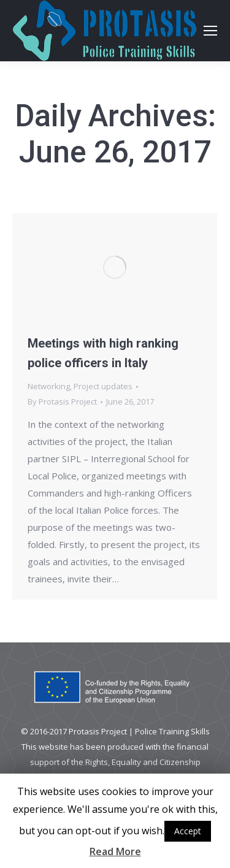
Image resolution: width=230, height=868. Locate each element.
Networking (49, 386)
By (62, 402)
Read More (115, 851)
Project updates (103, 386)
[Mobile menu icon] (210, 31)
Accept (188, 831)
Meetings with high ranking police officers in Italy (103, 353)
